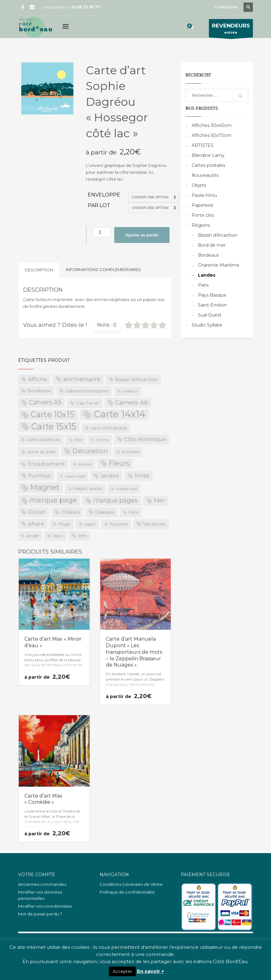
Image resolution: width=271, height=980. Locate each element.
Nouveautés (205, 175)
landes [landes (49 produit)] (110, 475)
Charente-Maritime (219, 265)
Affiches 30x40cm (212, 125)
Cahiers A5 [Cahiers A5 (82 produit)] (45, 402)
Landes (207, 275)
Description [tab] (39, 270)
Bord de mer (212, 245)
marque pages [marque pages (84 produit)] (116, 500)
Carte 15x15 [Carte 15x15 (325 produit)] (54, 427)
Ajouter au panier (142, 235)
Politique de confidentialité (127, 892)
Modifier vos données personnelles (40, 895)
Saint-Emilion (212, 305)
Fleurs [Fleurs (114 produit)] (119, 463)
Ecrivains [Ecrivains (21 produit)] (131, 452)
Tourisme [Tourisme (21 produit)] (119, 524)
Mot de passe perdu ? (40, 914)
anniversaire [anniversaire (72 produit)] (82, 379)
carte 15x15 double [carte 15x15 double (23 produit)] (109, 428)
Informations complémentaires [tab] (103, 269)
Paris (203, 285)
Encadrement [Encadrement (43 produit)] (46, 464)
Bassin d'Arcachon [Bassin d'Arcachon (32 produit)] (136, 380)
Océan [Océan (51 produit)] (37, 512)
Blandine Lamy (208, 155)
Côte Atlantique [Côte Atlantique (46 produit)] (145, 439)
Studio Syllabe (207, 325)
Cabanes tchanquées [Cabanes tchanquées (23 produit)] (87, 391)
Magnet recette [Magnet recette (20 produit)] (88, 489)
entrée (231, 30)
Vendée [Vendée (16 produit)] (32, 536)
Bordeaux (208, 255)
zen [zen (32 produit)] (82, 536)
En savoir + (150, 971)
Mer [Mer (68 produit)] (160, 500)
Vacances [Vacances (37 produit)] (154, 524)
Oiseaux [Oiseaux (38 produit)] (105, 512)
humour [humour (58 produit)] (40, 476)
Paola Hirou (204, 195)
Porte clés (203, 215)
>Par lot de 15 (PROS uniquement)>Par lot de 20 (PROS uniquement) (154, 208)
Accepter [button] (122, 971)
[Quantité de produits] (102, 232)
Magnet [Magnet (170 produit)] (45, 487)
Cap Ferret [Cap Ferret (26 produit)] (88, 403)
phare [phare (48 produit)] (36, 524)
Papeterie (202, 205)
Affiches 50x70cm (212, 135)
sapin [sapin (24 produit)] (90, 524)
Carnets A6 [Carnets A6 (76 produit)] (132, 402)
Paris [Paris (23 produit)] (133, 512)
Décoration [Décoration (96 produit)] (90, 451)
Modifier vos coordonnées (45, 906)
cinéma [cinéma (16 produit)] (102, 440)
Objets (199, 185)
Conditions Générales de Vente (131, 884)
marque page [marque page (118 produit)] (53, 500)
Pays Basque (212, 295)
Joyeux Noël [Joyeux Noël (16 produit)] (75, 476)
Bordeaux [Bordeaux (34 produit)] (39, 391)
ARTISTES (203, 145)
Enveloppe (104, 195)
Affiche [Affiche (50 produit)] (38, 379)
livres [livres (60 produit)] (142, 475)
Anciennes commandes (42, 884)
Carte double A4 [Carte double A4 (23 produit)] (44, 439)
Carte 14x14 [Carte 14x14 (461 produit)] (120, 415)
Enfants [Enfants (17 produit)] (85, 464)
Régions (201, 225)
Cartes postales (208, 165)
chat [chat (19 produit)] (78, 440)
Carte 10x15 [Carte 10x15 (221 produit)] (52, 415)
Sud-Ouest (210, 315)
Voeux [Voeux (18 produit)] (58, 536)
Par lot (99, 205)
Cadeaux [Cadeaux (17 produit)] (130, 391)
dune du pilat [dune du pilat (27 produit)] (41, 452)
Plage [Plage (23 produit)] (64, 524)
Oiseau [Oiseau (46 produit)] (71, 512)
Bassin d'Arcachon (218, 235)
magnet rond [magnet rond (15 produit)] (126, 489)
